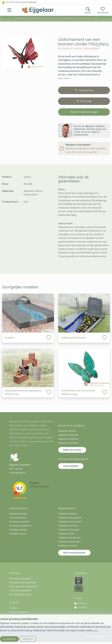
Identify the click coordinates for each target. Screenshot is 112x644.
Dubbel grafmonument (74, 338)
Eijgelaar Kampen (67, 431)
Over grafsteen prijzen (21, 594)
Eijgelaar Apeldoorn (68, 439)
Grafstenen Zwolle (68, 546)
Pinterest (80, 603)
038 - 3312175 (16, 469)
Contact (13, 608)
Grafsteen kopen (18, 534)
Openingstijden (71, 466)
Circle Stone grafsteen (21, 590)
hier (96, 630)
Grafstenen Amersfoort (70, 518)
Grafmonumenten (18, 514)
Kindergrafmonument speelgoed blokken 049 (23, 392)
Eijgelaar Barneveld (68, 435)
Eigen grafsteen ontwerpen (23, 586)
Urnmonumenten (18, 518)
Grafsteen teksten (18, 530)
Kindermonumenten (19, 522)
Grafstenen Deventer (69, 530)
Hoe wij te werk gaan (20, 578)
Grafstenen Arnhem (68, 526)
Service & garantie (19, 612)
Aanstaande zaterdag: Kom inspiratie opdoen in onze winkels (56, 19)
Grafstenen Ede (66, 534)
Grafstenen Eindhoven (70, 538)
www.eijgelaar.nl (17, 473)
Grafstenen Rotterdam (70, 542)
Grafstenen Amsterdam (70, 522)
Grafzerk (10, 338)
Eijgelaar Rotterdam (68, 443)
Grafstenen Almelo (68, 514)
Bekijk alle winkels (72, 450)
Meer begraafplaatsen (74, 553)
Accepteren (9, 639)
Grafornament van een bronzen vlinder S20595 (78, 392)
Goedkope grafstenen (21, 526)
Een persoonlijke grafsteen (23, 582)
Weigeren (28, 639)
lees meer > (65, 78)
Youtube (80, 607)
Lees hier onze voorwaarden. (82, 152)
